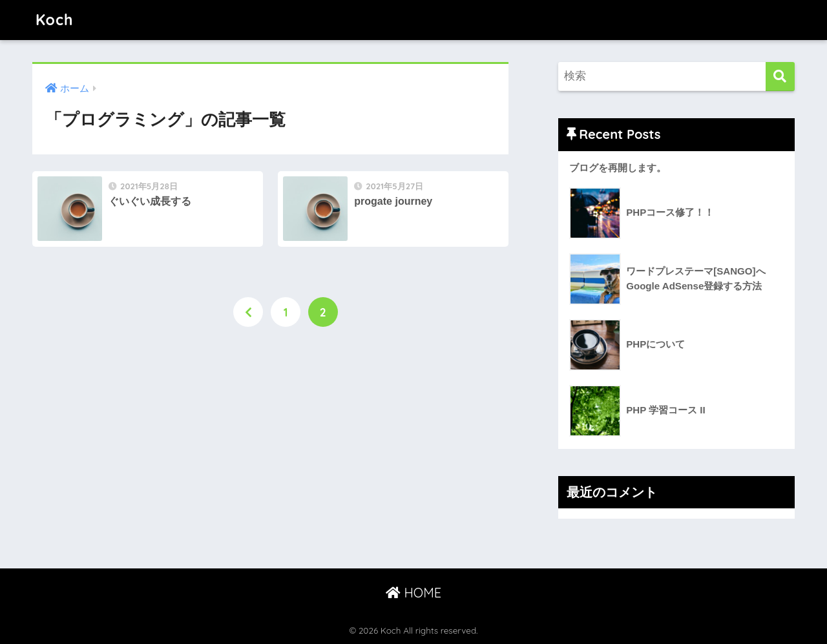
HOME (413, 593)
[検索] (780, 77)
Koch (54, 20)
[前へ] (248, 312)
